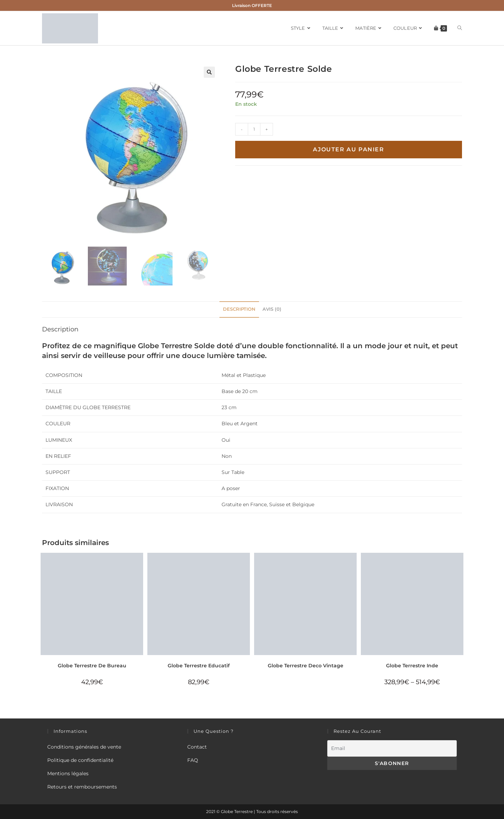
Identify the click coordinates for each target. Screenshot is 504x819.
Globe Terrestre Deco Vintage (306, 666)
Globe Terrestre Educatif (199, 666)
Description (239, 309)
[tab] (239, 309)
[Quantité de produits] (254, 129)
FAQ (193, 760)
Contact (197, 747)
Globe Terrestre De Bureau (92, 666)
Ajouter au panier (348, 149)
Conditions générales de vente (84, 747)
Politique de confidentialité (80, 760)
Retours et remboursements (82, 787)
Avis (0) (272, 309)
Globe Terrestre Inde (412, 666)
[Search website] (460, 28)
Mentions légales (68, 773)
